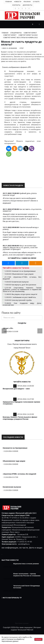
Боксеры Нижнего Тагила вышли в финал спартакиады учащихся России (20, 418)
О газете (36, 2)
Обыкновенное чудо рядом (14, 461)
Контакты (16, 5)
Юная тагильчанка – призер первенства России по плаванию (27, 575)
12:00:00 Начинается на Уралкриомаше (20, 271)
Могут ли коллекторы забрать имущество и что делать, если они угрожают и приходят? (20, 247)
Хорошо (38, 639)
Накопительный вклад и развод (21, 228)
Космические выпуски (12, 487)
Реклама (27, 2)
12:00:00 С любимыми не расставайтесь (20, 297)
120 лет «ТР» (8, 328)
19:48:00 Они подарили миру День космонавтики (22, 304)
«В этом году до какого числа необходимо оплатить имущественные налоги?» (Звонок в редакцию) (20, 201)
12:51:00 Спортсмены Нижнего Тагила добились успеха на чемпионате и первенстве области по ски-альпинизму (22, 289)
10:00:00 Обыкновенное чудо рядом (19, 274)
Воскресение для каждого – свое (16, 389)
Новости (18, 2)
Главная (8, 2)
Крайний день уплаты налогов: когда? (20, 194)
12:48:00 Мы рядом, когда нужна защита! (21, 294)
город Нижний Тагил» (22, 348)
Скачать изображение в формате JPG (17, 67)
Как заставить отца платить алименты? (22, 210)
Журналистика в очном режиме (26, 564)
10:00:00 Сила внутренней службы (18, 300)
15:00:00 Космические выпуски (16, 282)
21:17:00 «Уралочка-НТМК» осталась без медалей (22, 278)
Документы (28, 5)
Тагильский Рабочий (25, 630)
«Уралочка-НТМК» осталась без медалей (19, 474)
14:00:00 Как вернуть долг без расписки (20, 285)
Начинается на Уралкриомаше (15, 448)
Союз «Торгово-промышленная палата (22, 344)
